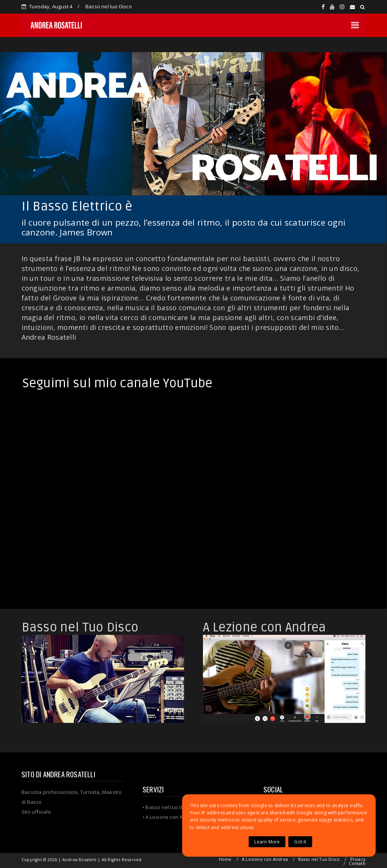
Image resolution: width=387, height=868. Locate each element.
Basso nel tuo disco (169, 807)
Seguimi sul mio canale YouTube (118, 383)
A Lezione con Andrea (265, 627)
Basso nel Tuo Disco (80, 627)
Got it (300, 842)
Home (225, 859)
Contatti (357, 863)
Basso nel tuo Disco (109, 6)
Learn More (267, 842)
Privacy (358, 859)
